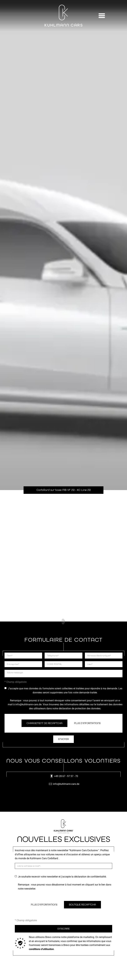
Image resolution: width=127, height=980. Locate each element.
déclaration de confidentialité (90, 877)
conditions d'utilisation (41, 949)
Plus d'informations (44, 905)
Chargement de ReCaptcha (44, 723)
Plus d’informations (87, 723)
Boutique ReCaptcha (82, 905)
